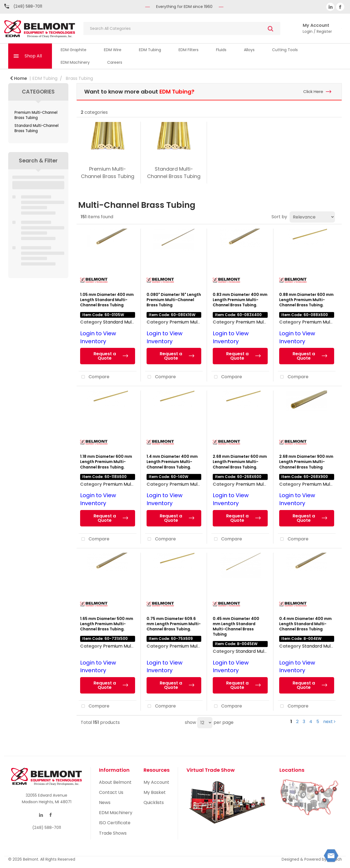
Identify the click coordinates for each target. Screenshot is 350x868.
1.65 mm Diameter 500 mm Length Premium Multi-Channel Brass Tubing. (107, 624)
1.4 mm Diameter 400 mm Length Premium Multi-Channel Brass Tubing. (172, 462)
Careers (115, 62)
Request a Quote (105, 356)
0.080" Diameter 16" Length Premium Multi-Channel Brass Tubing (174, 300)
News (105, 803)
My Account (156, 782)
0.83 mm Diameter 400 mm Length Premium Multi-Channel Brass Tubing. (240, 300)
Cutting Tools (285, 50)
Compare (94, 377)
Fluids (221, 50)
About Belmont (115, 782)
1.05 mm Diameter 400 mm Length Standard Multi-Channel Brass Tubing (107, 300)
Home (18, 78)
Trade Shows (113, 833)
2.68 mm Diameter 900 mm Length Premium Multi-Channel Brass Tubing (306, 462)
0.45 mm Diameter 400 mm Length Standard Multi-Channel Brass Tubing (236, 627)
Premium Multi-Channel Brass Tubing (36, 115)
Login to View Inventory (98, 337)
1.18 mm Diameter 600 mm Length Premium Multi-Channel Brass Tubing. (106, 462)
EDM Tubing (150, 50)
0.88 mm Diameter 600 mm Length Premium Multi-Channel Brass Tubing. (306, 300)
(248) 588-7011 (28, 6)
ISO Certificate (115, 823)
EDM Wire (113, 50)
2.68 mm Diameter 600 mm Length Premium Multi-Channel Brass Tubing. (240, 462)
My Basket (155, 792)
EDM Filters (189, 50)
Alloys (249, 50)
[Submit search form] (270, 29)
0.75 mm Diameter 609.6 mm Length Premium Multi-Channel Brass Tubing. (174, 624)
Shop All (33, 56)
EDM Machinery (75, 62)
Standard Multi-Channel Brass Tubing (37, 128)
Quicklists (154, 803)
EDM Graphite (74, 50)
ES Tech (335, 859)
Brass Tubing (79, 78)
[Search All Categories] (182, 28)
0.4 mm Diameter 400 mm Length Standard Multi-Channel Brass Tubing (305, 624)
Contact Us (111, 792)
